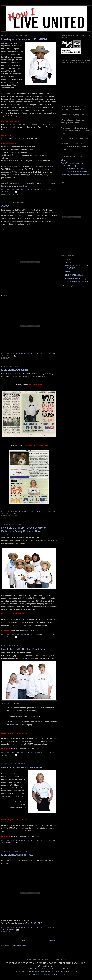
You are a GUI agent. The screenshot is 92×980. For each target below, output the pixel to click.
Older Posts (52, 940)
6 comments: (8, 637)
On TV (5, 206)
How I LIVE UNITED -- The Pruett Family (24, 649)
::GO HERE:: (38, 923)
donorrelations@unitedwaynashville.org (54, 972)
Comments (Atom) (19, 945)
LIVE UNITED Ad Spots (15, 370)
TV (9, 358)
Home (25, 940)
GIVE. (63, 160)
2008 (66, 259)
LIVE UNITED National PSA (17, 855)
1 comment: (7, 356)
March (68, 286)
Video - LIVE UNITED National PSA (75, 172)
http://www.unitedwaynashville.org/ (46, 974)
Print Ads (13, 516)
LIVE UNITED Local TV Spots (73, 169)
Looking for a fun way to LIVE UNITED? (24, 39)
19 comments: (8, 843)
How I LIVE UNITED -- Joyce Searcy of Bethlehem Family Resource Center (23, 529)
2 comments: (8, 755)
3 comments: (8, 192)
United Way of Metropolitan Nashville (75, 175)
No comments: (9, 930)
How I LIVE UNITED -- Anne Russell (22, 767)
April (68, 262)
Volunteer (13, 194)
